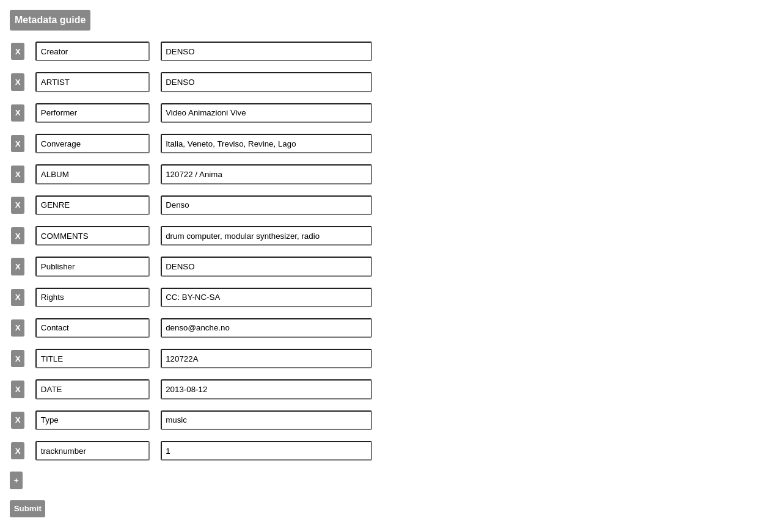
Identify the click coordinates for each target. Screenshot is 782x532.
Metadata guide (50, 20)
